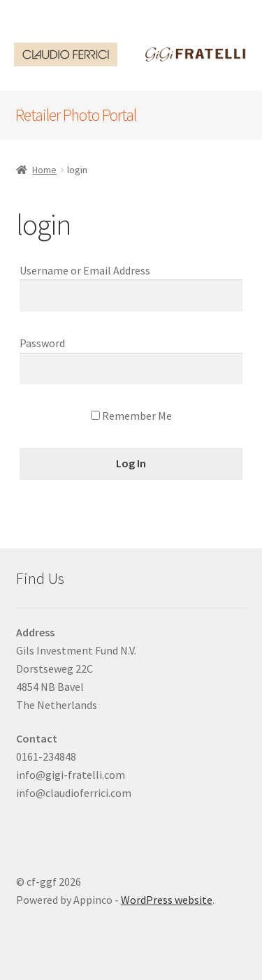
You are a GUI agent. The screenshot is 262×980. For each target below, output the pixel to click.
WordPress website (167, 900)
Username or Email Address (85, 270)
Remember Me (131, 416)
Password (42, 343)
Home (44, 170)
